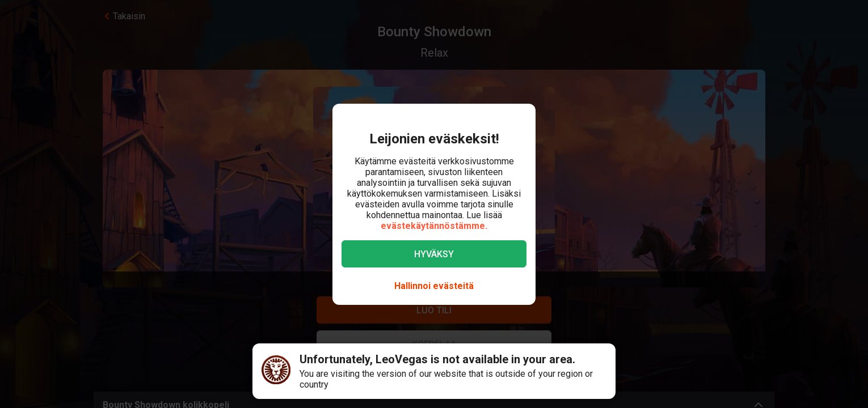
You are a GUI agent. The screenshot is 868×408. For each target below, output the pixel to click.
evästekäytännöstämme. (434, 226)
